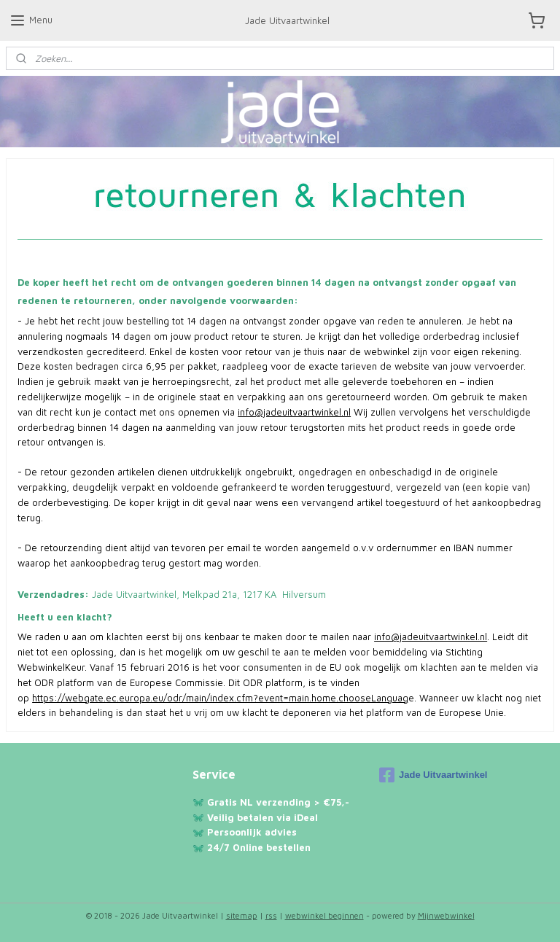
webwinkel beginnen (324, 915)
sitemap (242, 915)
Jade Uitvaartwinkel (433, 775)
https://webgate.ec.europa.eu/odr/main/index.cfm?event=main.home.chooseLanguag (220, 697)
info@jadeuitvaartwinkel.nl (294, 412)
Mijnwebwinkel (446, 915)
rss (271, 915)
